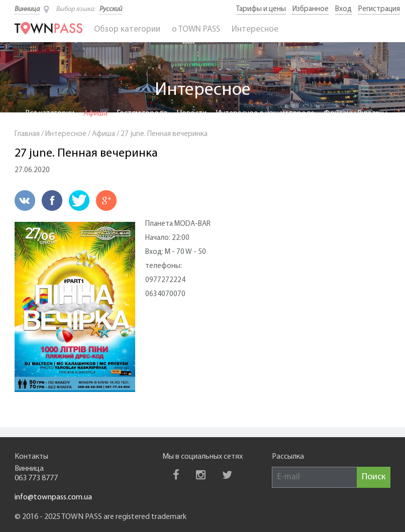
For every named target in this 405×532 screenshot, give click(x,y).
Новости (191, 113)
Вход (343, 9)
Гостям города (142, 113)
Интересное (255, 29)
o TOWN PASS (196, 29)
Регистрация (379, 9)
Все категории (50, 113)
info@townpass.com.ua (53, 497)
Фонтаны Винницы (356, 113)
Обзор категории (127, 29)
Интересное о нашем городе (265, 113)
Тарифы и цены (261, 9)
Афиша (95, 113)
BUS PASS (206, 123)
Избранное (311, 9)
